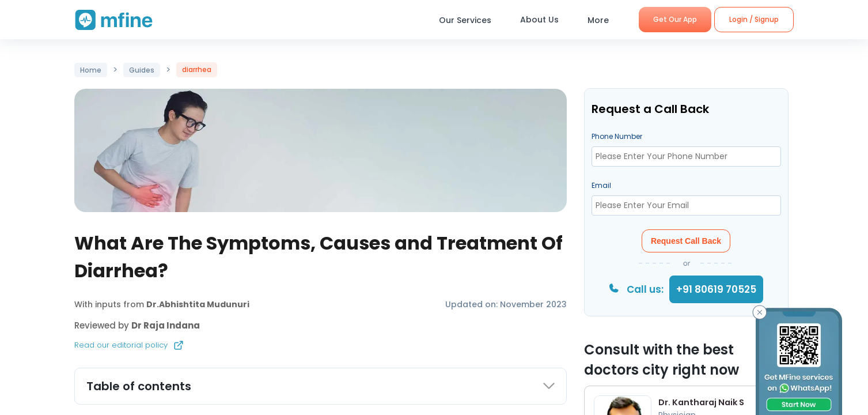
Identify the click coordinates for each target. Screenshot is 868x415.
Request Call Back (686, 241)
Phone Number (617, 136)
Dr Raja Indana (166, 325)
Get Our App (675, 19)
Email (601, 185)
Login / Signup (754, 19)
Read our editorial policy (129, 345)
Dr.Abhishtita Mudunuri (198, 304)
